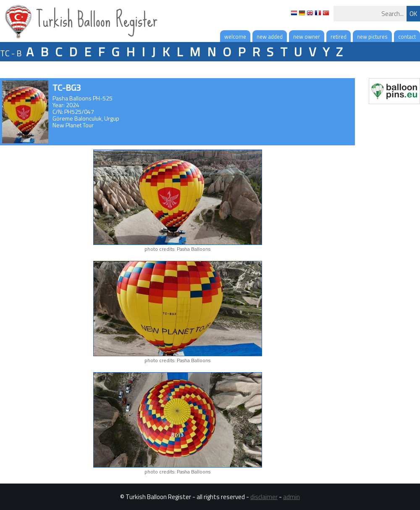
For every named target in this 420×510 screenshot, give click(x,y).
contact (407, 37)
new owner (307, 37)
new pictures (372, 37)
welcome (235, 37)
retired (339, 37)
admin (291, 497)
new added (270, 37)
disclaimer (264, 497)
